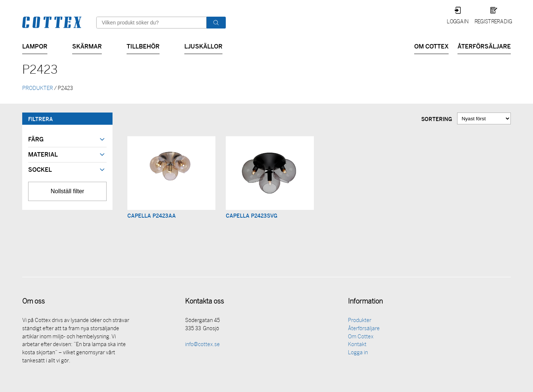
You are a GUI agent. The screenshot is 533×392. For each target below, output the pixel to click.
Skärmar (87, 46)
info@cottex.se (202, 346)
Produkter (360, 321)
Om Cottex (431, 46)
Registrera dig (493, 22)
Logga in (458, 22)
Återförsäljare (484, 46)
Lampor (35, 46)
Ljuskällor (203, 46)
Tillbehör (143, 46)
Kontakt (357, 346)
